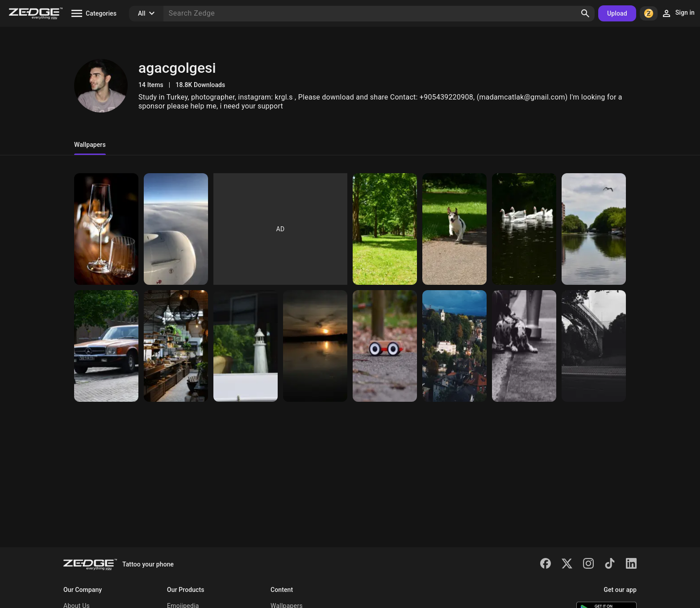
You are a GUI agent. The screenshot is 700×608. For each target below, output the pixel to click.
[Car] (106, 346)
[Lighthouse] (246, 346)
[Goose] (524, 229)
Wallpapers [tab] (90, 145)
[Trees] (385, 229)
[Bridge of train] (594, 346)
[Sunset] (315, 346)
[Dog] (454, 229)
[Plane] (176, 229)
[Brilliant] (106, 229)
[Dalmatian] (524, 346)
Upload (617, 13)
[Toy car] (385, 346)
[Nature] (594, 229)
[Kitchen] (176, 346)
